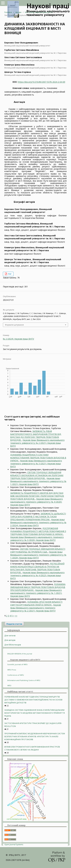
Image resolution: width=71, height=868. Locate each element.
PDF (10, 274)
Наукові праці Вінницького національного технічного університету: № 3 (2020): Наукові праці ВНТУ (37, 539)
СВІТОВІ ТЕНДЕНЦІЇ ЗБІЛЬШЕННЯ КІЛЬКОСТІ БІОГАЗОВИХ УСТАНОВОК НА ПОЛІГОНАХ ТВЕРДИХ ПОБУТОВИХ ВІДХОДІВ (37, 475)
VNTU (9, 686)
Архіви (18, 12)
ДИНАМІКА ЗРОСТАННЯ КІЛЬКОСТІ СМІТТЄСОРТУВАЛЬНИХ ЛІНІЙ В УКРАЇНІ (36, 603)
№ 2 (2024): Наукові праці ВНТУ (39, 12)
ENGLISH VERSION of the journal (20, 654)
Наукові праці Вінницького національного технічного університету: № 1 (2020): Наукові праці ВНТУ (38, 555)
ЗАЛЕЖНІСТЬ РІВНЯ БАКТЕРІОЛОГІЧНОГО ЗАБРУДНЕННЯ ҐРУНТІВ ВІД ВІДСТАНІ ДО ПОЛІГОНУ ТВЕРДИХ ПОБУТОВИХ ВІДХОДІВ (36, 436)
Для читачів (10, 636)
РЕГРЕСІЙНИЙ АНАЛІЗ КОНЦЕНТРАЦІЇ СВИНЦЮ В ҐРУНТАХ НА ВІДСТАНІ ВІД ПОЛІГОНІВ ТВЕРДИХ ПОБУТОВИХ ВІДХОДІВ (37, 568)
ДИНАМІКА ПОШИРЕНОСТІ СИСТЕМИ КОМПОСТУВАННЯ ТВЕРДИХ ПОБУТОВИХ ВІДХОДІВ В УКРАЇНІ (38, 458)
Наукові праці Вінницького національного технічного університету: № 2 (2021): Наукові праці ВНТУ (37, 443)
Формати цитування (14, 325)
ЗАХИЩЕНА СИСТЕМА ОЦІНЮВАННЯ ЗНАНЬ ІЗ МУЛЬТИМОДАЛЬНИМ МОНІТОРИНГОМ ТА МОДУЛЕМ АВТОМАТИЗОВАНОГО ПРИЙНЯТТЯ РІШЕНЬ (35, 713)
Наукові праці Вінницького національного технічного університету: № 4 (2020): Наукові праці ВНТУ (37, 502)
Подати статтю (14, 624)
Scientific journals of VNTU (17, 665)
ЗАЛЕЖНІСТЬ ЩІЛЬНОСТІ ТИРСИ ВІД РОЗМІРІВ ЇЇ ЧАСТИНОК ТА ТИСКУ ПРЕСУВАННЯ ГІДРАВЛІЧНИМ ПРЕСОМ (38, 517)
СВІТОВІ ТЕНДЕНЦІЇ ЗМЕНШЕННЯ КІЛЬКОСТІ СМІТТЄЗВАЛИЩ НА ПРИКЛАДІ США (38, 550)
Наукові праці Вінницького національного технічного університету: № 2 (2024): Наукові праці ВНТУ (38, 522)
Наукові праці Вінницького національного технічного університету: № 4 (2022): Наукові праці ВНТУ (37, 575)
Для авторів (10, 640)
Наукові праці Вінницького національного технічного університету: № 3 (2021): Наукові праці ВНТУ (36, 464)
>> (16, 616)
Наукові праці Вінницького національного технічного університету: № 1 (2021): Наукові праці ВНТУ (38, 481)
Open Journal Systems (14, 845)
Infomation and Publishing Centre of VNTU (24, 680)
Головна (8, 12)
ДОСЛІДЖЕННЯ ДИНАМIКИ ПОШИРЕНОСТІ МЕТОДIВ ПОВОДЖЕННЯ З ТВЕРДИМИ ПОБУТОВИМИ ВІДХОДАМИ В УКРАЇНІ (38, 531)
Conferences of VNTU (16, 675)
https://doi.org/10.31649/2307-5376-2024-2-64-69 (42, 82)
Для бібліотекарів (13, 645)
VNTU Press (12, 670)
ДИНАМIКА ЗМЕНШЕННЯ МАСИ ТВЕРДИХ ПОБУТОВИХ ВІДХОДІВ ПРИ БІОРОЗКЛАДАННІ (38, 587)
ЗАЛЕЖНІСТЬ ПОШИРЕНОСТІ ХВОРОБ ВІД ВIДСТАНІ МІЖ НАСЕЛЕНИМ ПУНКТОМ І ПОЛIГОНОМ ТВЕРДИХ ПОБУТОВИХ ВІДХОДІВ (37, 496)
